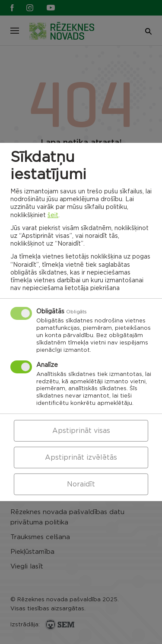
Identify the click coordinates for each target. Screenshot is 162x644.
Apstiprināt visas (81, 431)
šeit (53, 215)
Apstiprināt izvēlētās (81, 458)
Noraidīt (81, 484)
